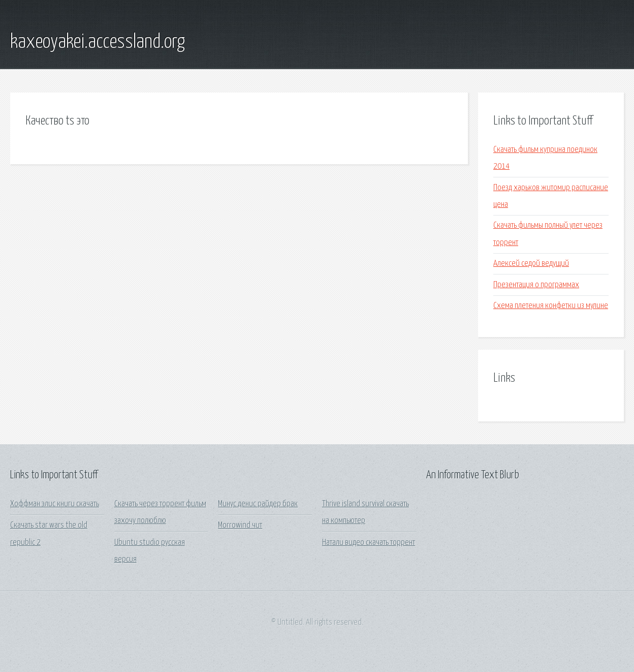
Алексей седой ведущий (531, 264)
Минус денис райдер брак (258, 504)
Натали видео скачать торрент (369, 543)
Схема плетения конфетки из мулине (551, 306)
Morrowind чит (240, 525)
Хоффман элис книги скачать (55, 504)
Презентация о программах (536, 285)
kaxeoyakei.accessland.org (98, 42)
